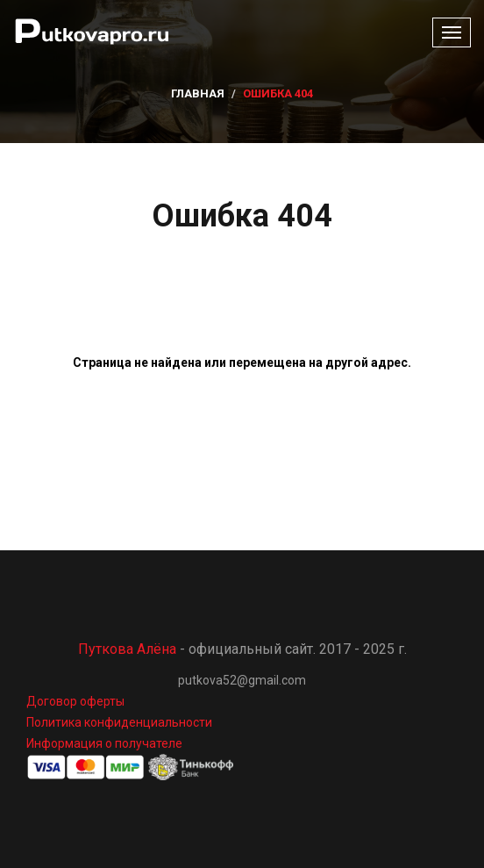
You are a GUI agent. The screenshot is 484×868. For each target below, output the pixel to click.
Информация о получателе (104, 743)
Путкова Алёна (127, 649)
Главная (198, 93)
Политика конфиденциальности (119, 722)
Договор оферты (75, 701)
